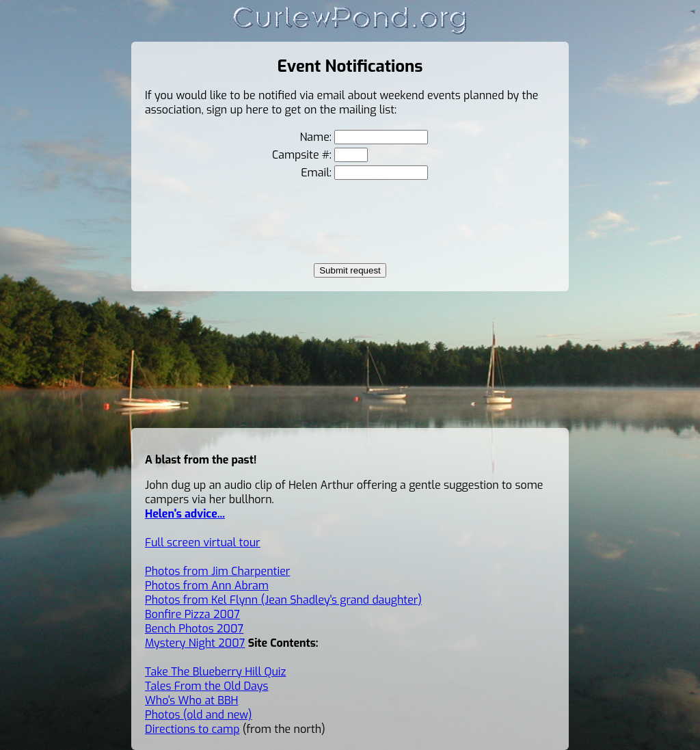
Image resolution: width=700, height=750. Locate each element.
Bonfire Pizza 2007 (192, 614)
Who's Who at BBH (192, 700)
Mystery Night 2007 (195, 643)
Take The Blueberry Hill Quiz (215, 672)
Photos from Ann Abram (207, 586)
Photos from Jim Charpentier (217, 571)
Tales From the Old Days (206, 686)
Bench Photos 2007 (194, 629)
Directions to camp (192, 729)
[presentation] (350, 222)
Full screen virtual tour (203, 543)
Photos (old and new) (199, 715)
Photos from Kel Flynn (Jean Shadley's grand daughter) (283, 600)
